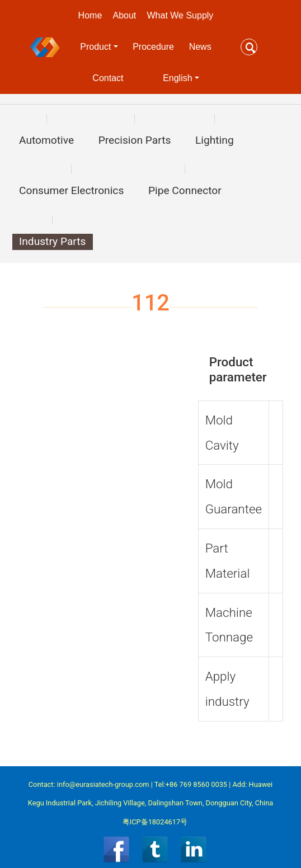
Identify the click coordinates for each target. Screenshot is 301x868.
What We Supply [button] (180, 15)
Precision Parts (135, 140)
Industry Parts (53, 241)
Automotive (46, 140)
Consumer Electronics (71, 190)
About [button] (124, 15)
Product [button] (95, 47)
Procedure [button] (153, 47)
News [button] (200, 47)
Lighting (215, 140)
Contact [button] (108, 78)
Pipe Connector (185, 190)
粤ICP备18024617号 (155, 822)
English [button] (177, 78)
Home (90, 15)
